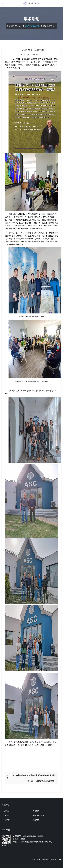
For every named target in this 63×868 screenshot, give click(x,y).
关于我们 (6, 811)
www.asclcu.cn (56, 859)
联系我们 (36, 820)
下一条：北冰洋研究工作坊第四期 (42, 781)
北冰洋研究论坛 (15, 26)
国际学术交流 (49, 26)
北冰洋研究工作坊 (32, 26)
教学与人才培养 (39, 815)
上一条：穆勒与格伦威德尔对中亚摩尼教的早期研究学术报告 (31, 777)
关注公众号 (6, 841)
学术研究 (36, 811)
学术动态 (6, 820)
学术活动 (6, 815)
